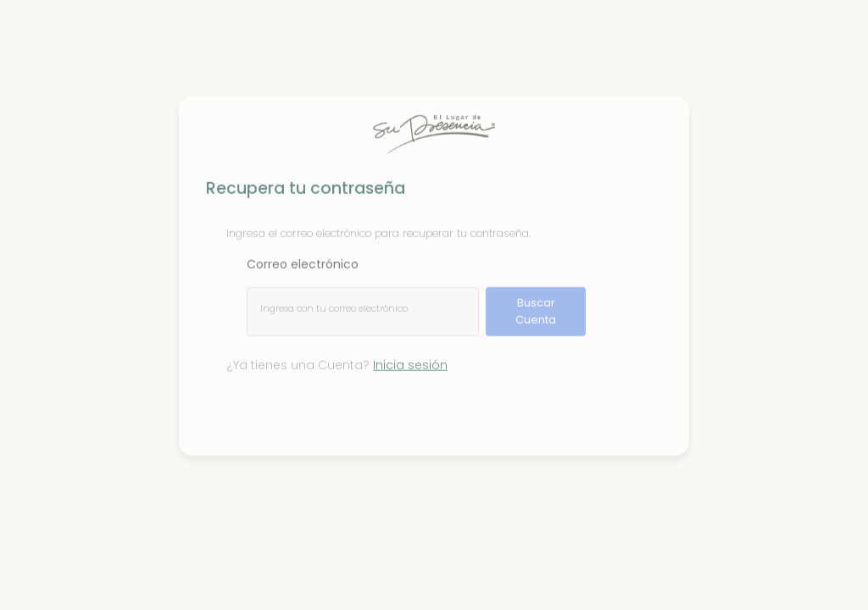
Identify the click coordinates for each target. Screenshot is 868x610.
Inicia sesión (410, 360)
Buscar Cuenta (536, 306)
